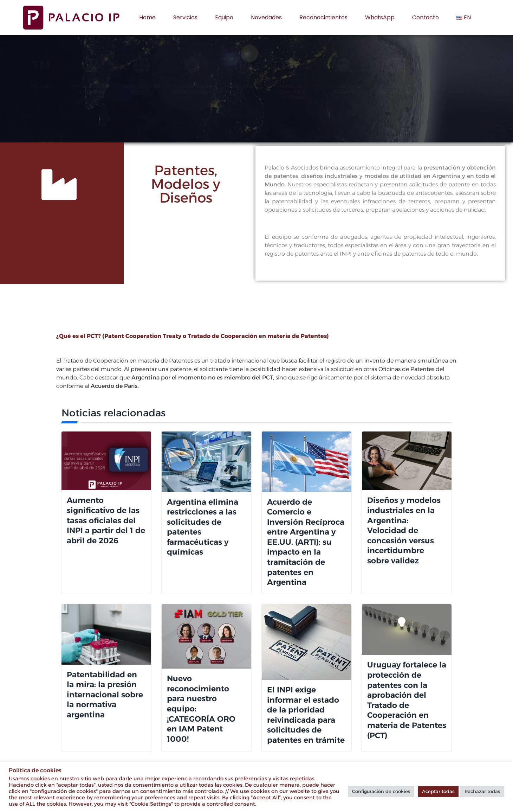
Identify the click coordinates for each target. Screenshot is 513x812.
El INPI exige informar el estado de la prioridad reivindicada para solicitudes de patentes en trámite (306, 715)
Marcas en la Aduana (376, 89)
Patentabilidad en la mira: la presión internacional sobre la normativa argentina (105, 695)
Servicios (185, 17)
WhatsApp (380, 17)
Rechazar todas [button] (482, 791)
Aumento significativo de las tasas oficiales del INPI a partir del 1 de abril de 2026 (106, 520)
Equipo (224, 17)
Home (147, 17)
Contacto (426, 17)
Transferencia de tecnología (225, 89)
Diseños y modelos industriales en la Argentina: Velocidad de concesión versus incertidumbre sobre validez (404, 530)
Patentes (275, 86)
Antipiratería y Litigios (124, 89)
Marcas (74, 86)
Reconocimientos (323, 17)
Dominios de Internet (174, 89)
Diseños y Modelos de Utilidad (326, 92)
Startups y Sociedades (427, 89)
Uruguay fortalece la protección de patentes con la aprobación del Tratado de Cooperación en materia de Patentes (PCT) (407, 700)
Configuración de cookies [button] (381, 791)
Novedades (266, 17)
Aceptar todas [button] (438, 791)
